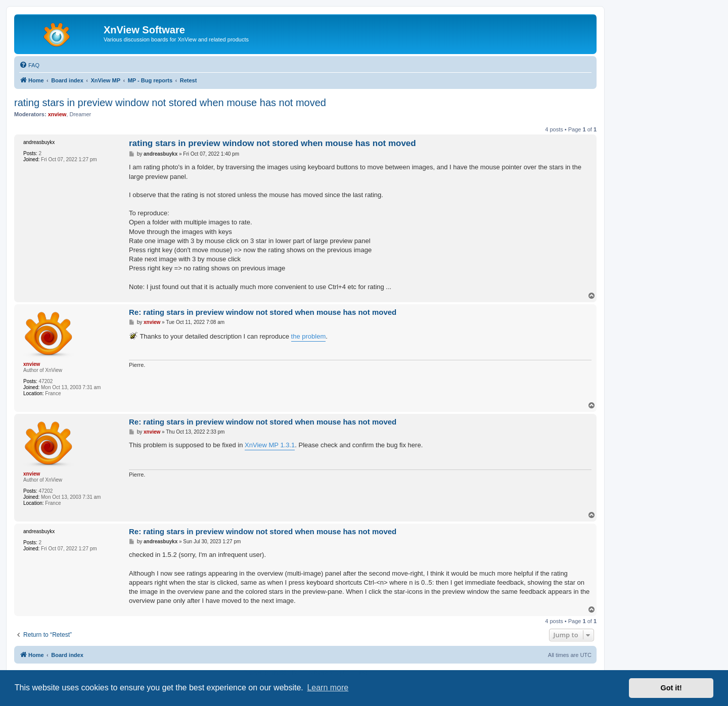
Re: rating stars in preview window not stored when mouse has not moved (263, 312)
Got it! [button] (671, 688)
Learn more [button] (328, 688)
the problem (309, 336)
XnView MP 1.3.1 (270, 445)
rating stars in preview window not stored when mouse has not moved (170, 103)
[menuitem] (29, 65)
